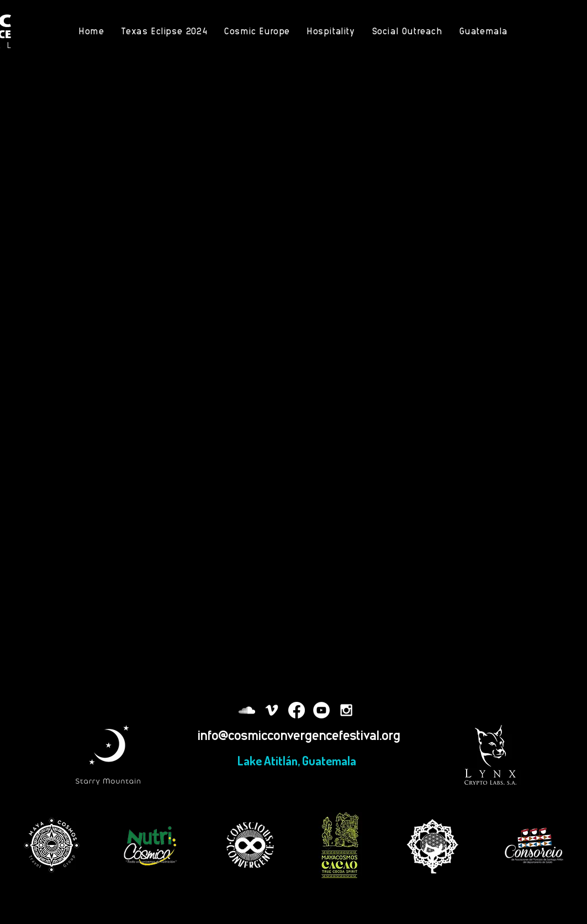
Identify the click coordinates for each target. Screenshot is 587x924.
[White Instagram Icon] (346, 710)
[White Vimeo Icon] (272, 710)
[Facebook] (297, 710)
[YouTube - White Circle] (321, 710)
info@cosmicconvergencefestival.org (299, 735)
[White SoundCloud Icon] (247, 710)
